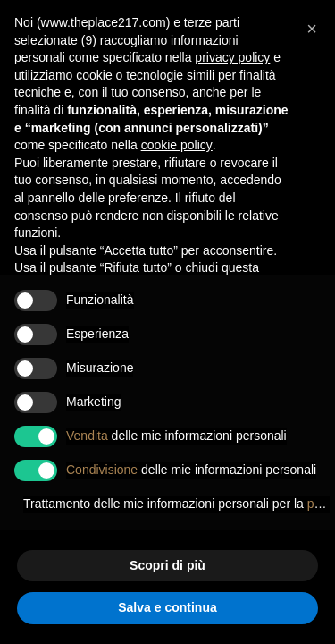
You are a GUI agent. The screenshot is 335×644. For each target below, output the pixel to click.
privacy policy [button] (232, 57)
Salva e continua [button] (167, 607)
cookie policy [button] (177, 145)
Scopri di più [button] (167, 565)
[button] (312, 29)
